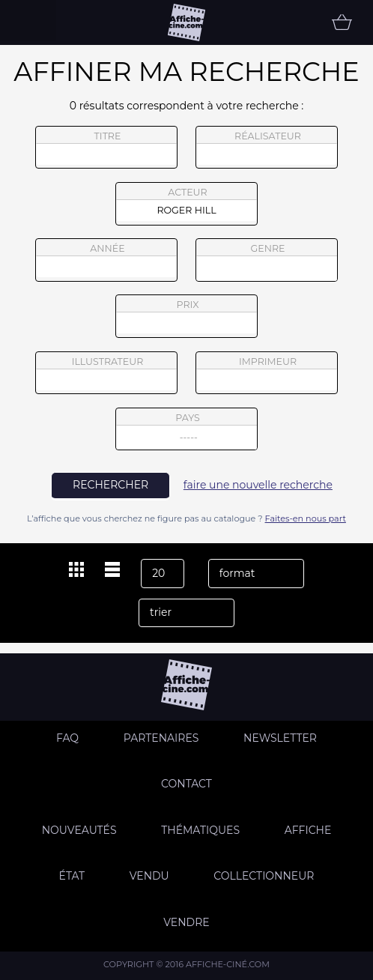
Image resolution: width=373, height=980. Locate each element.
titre (106, 148)
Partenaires (161, 738)
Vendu (149, 876)
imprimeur (267, 373)
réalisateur (267, 148)
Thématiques (200, 830)
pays (187, 431)
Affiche (308, 830)
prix (186, 316)
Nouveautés (79, 830)
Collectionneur (264, 876)
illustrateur (106, 373)
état (72, 876)
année (106, 260)
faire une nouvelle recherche (258, 485)
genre (267, 262)
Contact (186, 784)
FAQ (67, 738)
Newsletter (280, 738)
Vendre (186, 922)
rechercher (110, 485)
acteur (186, 204)
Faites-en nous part (306, 518)
